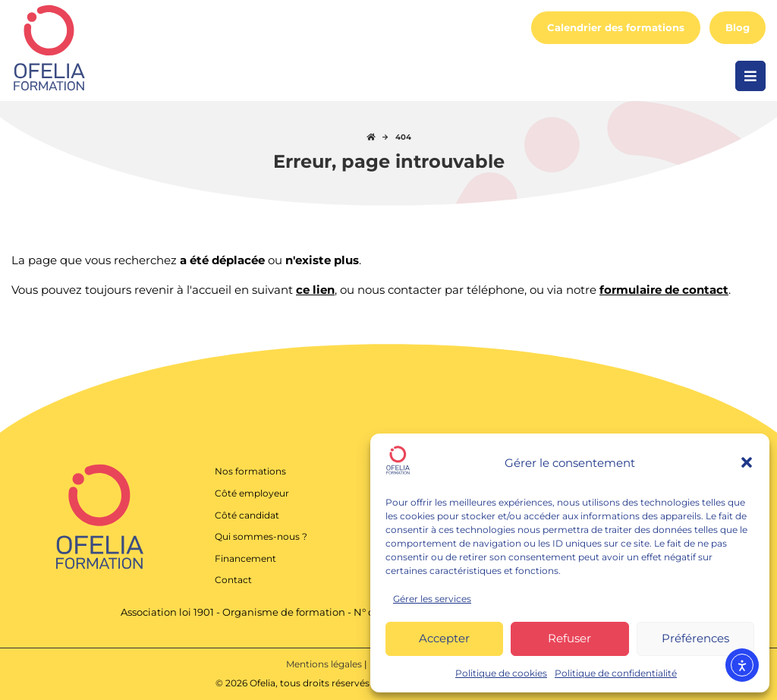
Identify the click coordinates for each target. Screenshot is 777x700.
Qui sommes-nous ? (261, 536)
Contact (233, 580)
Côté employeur (252, 493)
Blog (738, 28)
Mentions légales (325, 664)
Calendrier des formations (616, 28)
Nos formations (250, 471)
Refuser (569, 638)
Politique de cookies (501, 673)
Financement (245, 558)
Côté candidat (247, 515)
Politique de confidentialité (616, 673)
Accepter (444, 638)
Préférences (695, 638)
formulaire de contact (664, 290)
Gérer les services (432, 599)
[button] (747, 462)
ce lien (315, 290)
